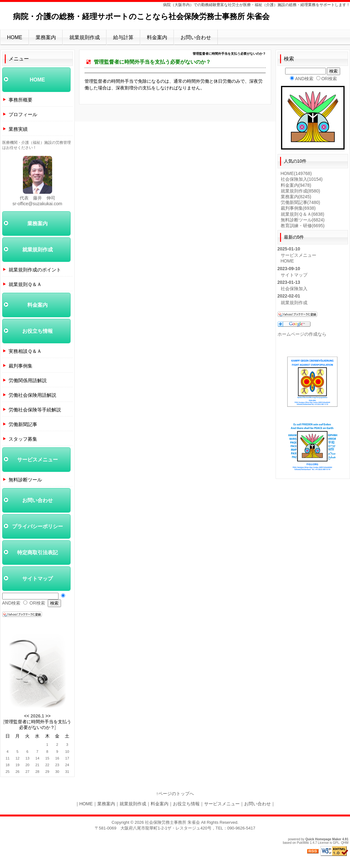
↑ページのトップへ (175, 794)
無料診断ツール (25, 480)
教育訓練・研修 (303, 226)
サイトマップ (38, 579)
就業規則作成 (85, 37)
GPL (336, 843)
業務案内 (46, 37)
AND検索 (11, 603)
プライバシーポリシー (38, 526)
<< (27, 716)
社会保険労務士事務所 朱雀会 (172, 822)
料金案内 (157, 37)
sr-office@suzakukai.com (37, 204)
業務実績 (18, 129)
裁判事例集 (21, 366)
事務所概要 (21, 100)
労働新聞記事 (23, 424)
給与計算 (123, 37)
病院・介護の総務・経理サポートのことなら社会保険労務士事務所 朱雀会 (141, 16)
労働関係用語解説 (28, 380)
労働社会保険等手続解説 (35, 410)
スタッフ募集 (23, 439)
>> (48, 716)
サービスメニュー (38, 460)
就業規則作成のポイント (35, 270)
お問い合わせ (196, 37)
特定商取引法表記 (38, 553)
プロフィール (23, 114)
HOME (15, 37)
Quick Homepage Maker (323, 839)
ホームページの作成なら (302, 334)
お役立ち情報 (38, 331)
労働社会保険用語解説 (32, 395)
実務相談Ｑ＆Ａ (25, 351)
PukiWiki (303, 843)
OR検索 (37, 603)
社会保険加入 (302, 179)
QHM (345, 843)
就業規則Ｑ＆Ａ (25, 284)
